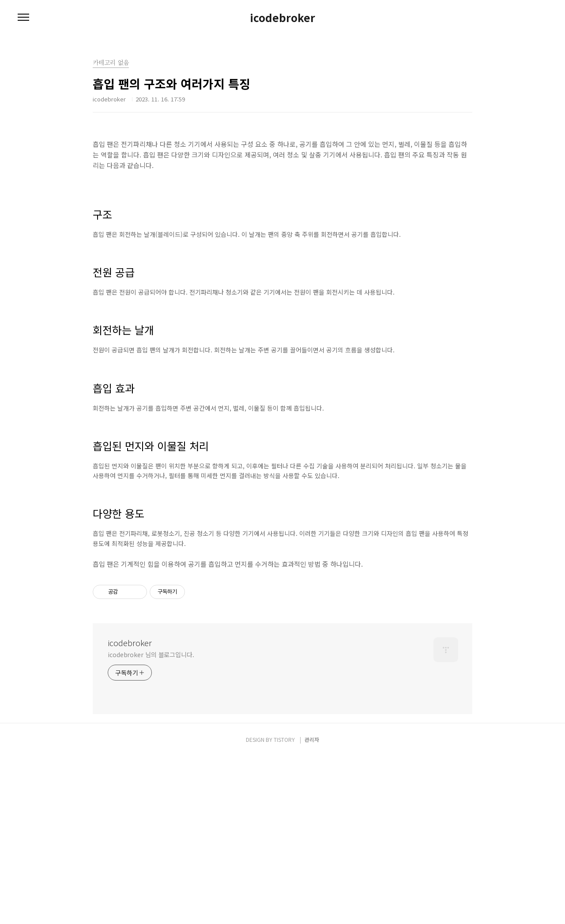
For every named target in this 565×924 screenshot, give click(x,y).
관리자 (312, 907)
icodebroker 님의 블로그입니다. (151, 822)
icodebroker (282, 18)
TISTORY (284, 907)
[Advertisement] (282, 653)
